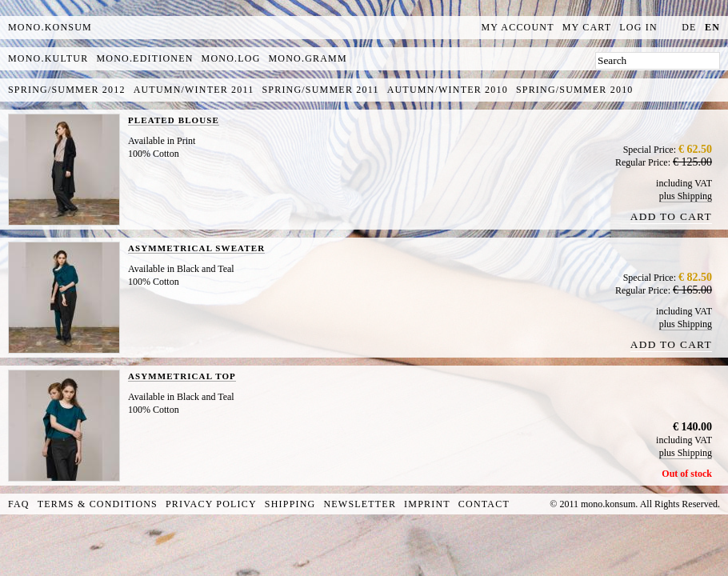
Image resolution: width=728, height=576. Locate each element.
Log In (638, 27)
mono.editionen (144, 58)
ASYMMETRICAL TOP (182, 376)
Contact (484, 504)
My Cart (587, 27)
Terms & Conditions (98, 504)
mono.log (231, 58)
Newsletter (360, 504)
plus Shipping (686, 196)
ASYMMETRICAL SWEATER (196, 248)
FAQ (19, 504)
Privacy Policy (211, 504)
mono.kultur (48, 58)
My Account (518, 27)
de (689, 27)
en (712, 27)
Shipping (290, 504)
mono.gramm (308, 58)
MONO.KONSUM (50, 27)
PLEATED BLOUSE (174, 120)
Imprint (427, 504)
